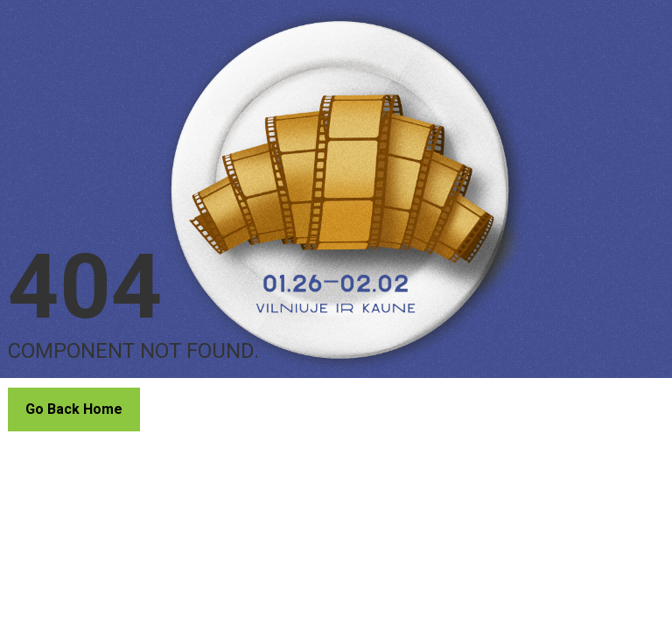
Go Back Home (74, 409)
